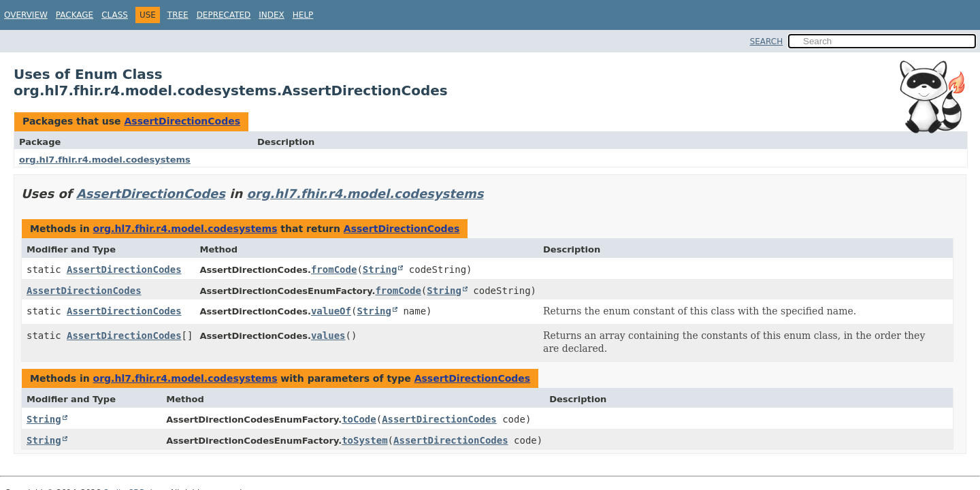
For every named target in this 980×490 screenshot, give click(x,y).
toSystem (364, 440)
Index (272, 15)
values (328, 336)
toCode (359, 419)
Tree (178, 15)
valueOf (331, 311)
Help (303, 15)
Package (75, 15)
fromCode (334, 269)
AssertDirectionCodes (182, 121)
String (380, 269)
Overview (26, 15)
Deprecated (224, 15)
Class (115, 15)
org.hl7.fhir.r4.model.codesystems (105, 160)
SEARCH (767, 42)
